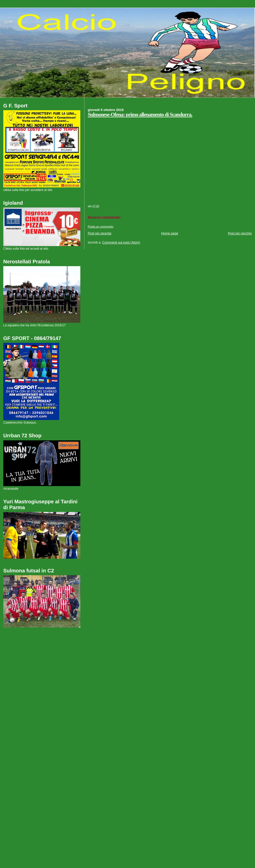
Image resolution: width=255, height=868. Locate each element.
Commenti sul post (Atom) (121, 242)
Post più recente (100, 233)
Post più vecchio (240, 233)
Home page (170, 233)
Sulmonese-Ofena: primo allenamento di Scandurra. (140, 115)
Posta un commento (101, 227)
